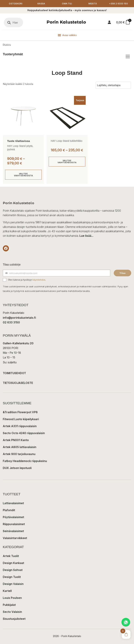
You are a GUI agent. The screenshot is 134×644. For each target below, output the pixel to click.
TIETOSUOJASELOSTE (18, 383)
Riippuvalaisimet (14, 524)
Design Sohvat (13, 570)
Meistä (93, 4)
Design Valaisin (13, 584)
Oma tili (67, 4)
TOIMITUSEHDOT (14, 373)
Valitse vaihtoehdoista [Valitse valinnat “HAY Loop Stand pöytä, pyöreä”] (23, 175)
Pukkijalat (9, 605)
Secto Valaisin (12, 612)
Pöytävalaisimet (13, 517)
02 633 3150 (11, 322)
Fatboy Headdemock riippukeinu (25, 461)
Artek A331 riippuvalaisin (20, 426)
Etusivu (7, 45)
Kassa (41, 4)
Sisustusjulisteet (14, 619)
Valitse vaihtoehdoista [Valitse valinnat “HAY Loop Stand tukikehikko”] (67, 162)
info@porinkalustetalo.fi (19, 318)
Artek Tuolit (11, 556)
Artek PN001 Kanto (16, 440)
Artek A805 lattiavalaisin (20, 447)
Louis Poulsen (12, 598)
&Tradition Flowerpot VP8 (20, 412)
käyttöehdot (39, 280)
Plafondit (9, 510)
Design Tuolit (12, 577)
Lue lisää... (86, 236)
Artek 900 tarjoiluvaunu (19, 454)
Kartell (7, 591)
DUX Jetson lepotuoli (17, 468)
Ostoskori (16, 4)
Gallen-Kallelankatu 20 (18, 343)
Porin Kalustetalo (66, 22)
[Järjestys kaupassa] (113, 85)
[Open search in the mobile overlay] (13, 22)
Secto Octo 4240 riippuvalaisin (24, 433)
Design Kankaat (13, 563)
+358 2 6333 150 (118, 4)
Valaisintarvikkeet (15, 538)
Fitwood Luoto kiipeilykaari (21, 419)
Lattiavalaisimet (13, 503)
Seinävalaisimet (13, 531)
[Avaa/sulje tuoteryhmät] (128, 56)
